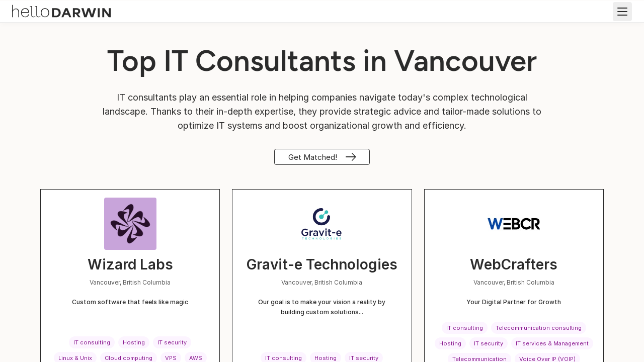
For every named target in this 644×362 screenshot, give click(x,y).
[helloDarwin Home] (61, 10)
